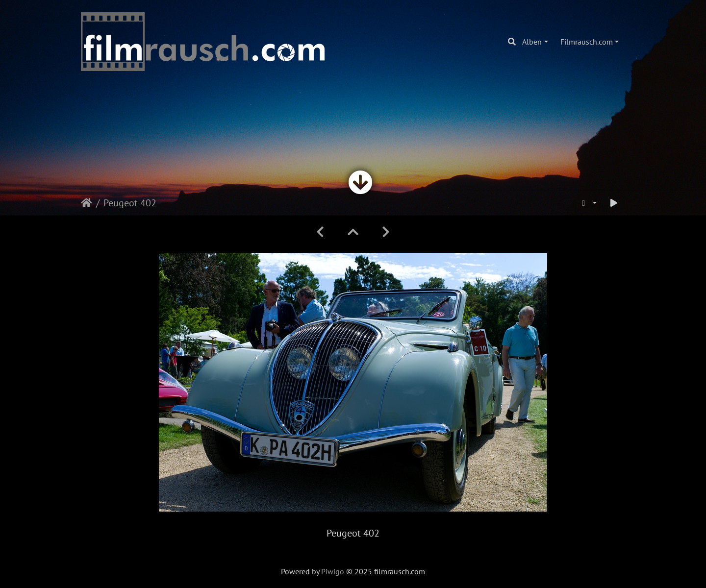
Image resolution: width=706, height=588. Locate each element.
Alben (532, 42)
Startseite (87, 203)
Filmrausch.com (587, 42)
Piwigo (333, 571)
